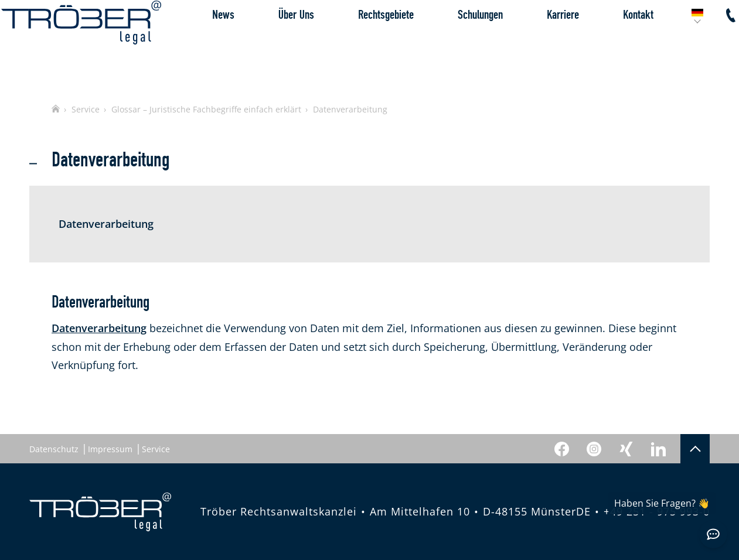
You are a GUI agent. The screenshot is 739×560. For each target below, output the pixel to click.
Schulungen (452, 43)
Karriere (535, 43)
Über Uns (268, 43)
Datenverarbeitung (99, 328)
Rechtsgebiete (358, 43)
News (195, 43)
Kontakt (610, 43)
